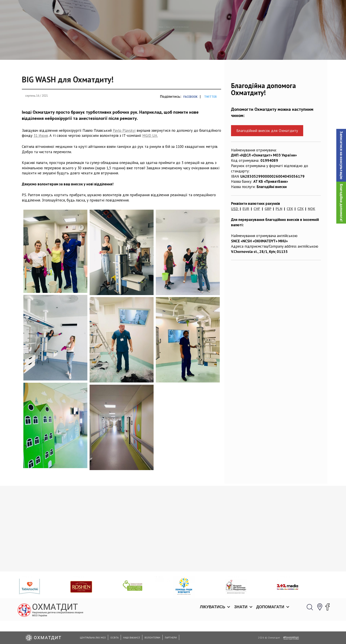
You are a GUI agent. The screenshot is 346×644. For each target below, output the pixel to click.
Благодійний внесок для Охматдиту (267, 153)
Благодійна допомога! (341, 203)
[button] (341, 155)
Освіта (114, 638)
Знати (241, 9)
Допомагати (270, 9)
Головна (140, 50)
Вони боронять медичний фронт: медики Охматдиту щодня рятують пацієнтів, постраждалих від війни (285, 586)
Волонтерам (152, 638)
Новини (159, 50)
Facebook (190, 120)
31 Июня (41, 158)
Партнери (171, 638)
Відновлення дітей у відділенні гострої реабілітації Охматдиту (211, 583)
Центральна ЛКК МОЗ (93, 638)
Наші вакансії (132, 638)
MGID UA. (150, 158)
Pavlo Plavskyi (124, 153)
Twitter (210, 120)
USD (235, 232)
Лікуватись (212, 9)
